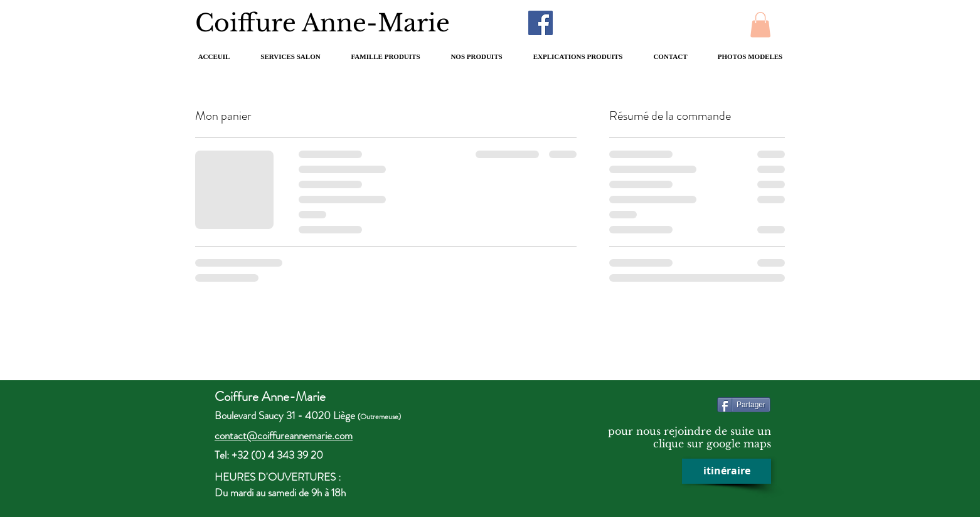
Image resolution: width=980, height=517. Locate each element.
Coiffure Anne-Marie (336, 23)
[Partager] (744, 405)
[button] (760, 25)
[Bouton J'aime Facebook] (647, 23)
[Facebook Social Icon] (541, 23)
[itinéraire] (727, 471)
